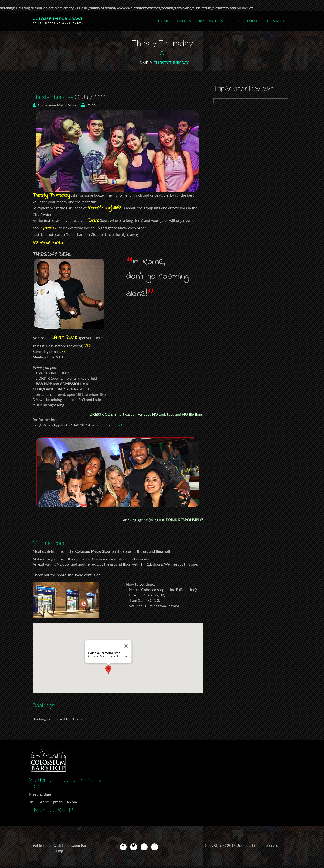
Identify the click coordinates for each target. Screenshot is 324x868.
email (118, 425)
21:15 (89, 105)
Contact (276, 21)
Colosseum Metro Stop (54, 105)
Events (184, 21)
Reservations (212, 21)
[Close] (126, 646)
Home (164, 21)
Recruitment (246, 21)
